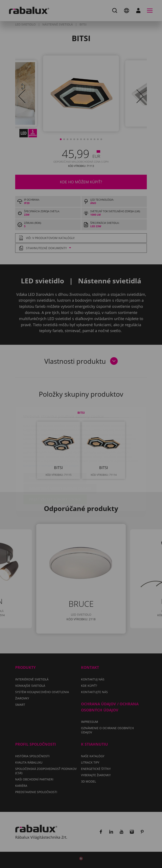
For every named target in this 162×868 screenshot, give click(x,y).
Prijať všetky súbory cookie (55, 475)
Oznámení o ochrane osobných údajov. (51, 441)
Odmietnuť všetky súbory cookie (60, 464)
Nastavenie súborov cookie (55, 453)
